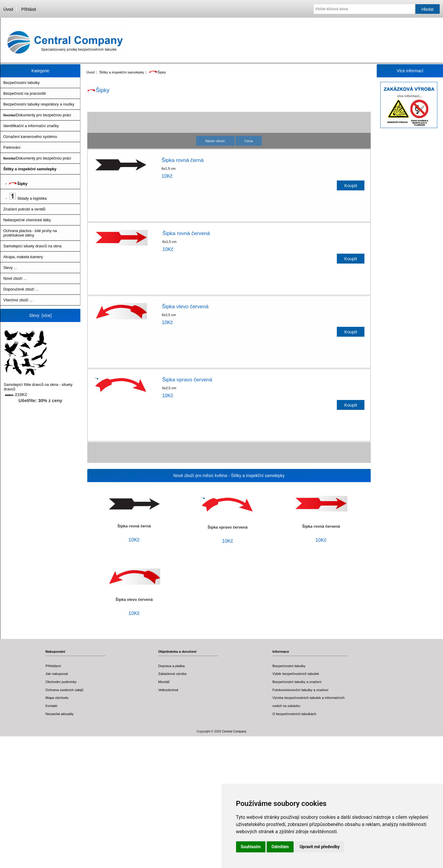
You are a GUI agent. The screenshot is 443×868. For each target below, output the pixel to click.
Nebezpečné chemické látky (27, 220)
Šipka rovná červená (186, 233)
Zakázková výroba (172, 674)
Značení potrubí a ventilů (24, 209)
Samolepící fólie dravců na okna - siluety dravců (38, 361)
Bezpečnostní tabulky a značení (297, 682)
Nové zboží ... (15, 278)
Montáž (164, 682)
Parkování (12, 147)
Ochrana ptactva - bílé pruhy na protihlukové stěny (30, 233)
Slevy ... (10, 268)
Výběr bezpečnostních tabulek (296, 674)
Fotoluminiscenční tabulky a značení (300, 690)
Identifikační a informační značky (31, 126)
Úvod (8, 9)
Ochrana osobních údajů (64, 690)
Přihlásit (29, 9)
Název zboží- (215, 141)
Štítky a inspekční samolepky (122, 72)
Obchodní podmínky (61, 682)
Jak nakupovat (57, 674)
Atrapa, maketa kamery (23, 257)
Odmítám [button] (280, 847)
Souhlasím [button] (251, 847)
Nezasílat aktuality (60, 714)
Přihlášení (53, 666)
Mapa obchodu (57, 698)
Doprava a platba (171, 666)
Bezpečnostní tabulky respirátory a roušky (39, 104)
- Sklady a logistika (25, 196)
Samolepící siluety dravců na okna (32, 246)
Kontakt (51, 706)
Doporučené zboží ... (21, 289)
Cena (249, 141)
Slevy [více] (40, 315)
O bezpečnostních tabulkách (294, 714)
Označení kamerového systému (30, 137)
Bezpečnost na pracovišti (25, 93)
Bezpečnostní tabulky (21, 83)
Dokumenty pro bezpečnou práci (37, 115)
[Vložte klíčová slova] (364, 9)
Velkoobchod (168, 690)
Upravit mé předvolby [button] (320, 847)
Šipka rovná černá (182, 160)
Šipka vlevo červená (185, 306)
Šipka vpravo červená (187, 380)
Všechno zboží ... (18, 300)
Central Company (234, 731)
